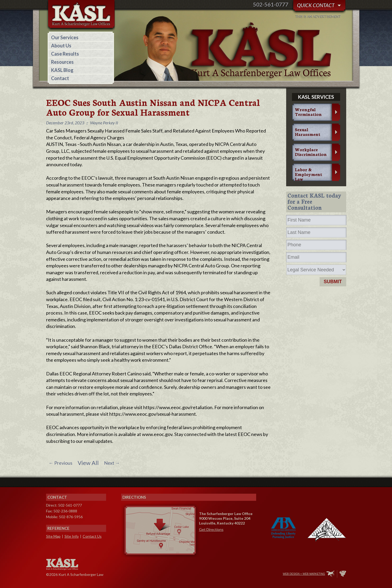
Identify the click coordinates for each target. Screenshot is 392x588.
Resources (62, 62)
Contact (60, 78)
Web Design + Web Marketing (304, 574)
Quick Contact (316, 5)
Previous (61, 463)
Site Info (72, 536)
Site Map (53, 536)
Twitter (256, 574)
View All (88, 463)
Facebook (245, 574)
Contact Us (92, 536)
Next (112, 463)
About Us (61, 46)
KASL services (316, 97)
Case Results (65, 54)
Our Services (65, 37)
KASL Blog (62, 70)
